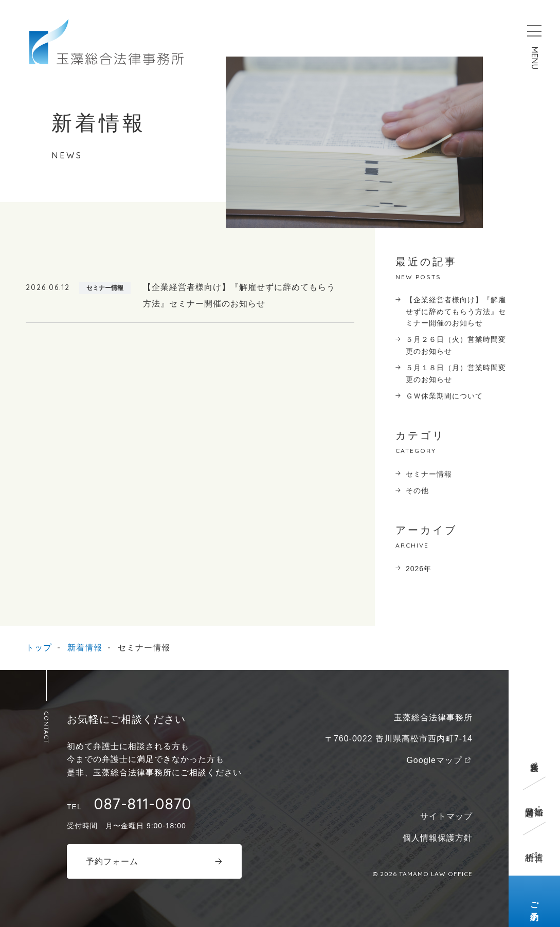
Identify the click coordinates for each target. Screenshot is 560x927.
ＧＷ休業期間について (444, 396)
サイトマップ (446, 816)
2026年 (419, 569)
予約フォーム (112, 861)
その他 (417, 490)
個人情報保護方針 (438, 838)
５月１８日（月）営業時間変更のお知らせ (456, 373)
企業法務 (535, 757)
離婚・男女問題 (534, 803)
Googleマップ (434, 760)
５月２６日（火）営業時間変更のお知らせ (456, 345)
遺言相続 (534, 847)
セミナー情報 (429, 474)
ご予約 (535, 902)
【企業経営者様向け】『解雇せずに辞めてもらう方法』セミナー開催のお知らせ (456, 311)
